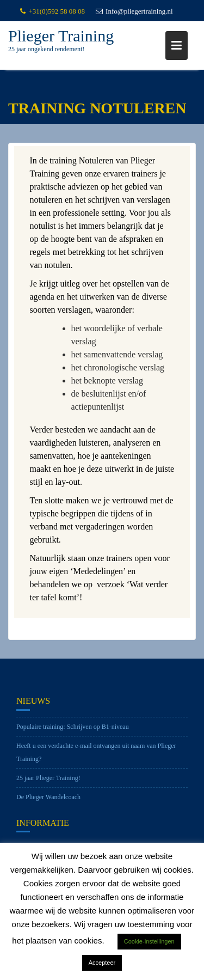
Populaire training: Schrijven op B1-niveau (73, 731)
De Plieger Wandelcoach (48, 801)
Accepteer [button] (102, 963)
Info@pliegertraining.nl (134, 11)
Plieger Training (61, 36)
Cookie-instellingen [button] (149, 941)
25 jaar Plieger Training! (48, 782)
